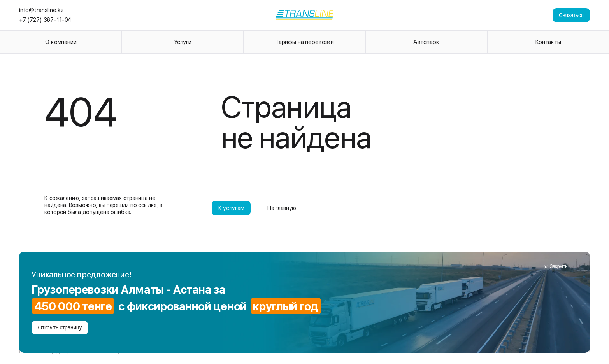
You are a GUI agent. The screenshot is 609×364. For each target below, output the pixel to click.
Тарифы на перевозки (304, 42)
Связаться (571, 15)
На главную (282, 208)
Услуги (183, 42)
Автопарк (426, 42)
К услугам (231, 208)
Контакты (548, 42)
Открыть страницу (60, 327)
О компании (61, 42)
